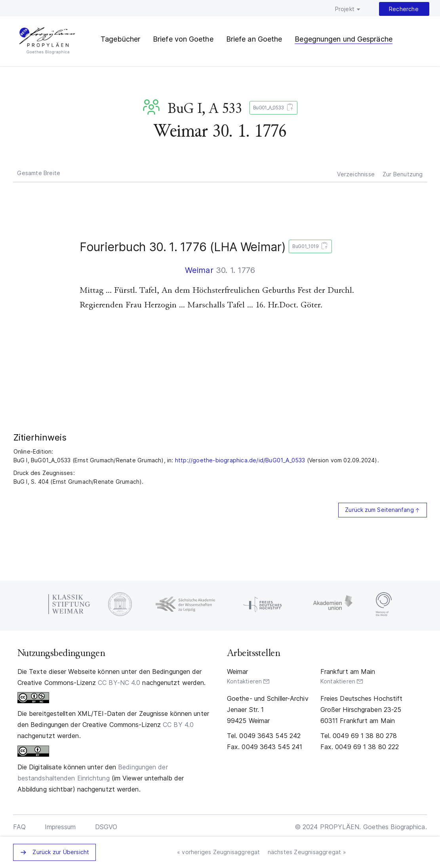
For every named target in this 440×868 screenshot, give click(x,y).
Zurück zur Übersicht (61, 852)
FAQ (19, 827)
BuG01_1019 (309, 247)
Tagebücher (120, 39)
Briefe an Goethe (254, 39)
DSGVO (106, 827)
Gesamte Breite (39, 173)
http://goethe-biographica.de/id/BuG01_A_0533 (240, 460)
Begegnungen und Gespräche (344, 39)
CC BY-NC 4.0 (119, 683)
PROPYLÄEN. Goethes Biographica (47, 42)
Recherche (404, 9)
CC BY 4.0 (178, 725)
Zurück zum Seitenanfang (379, 510)
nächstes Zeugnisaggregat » (307, 852)
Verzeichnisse (356, 174)
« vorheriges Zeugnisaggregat (219, 852)
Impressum (60, 827)
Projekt (345, 9)
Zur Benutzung (403, 174)
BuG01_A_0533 (272, 108)
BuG (153, 107)
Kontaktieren (244, 681)
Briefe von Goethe (183, 39)
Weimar (199, 270)
